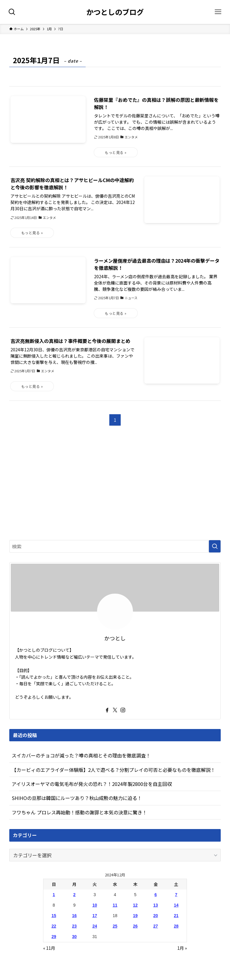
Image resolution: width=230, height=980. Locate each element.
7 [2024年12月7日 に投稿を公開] (176, 895)
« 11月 (49, 948)
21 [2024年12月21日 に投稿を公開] (176, 916)
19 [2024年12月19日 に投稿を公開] (135, 916)
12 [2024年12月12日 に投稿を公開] (135, 905)
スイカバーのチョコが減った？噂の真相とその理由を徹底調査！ (81, 755)
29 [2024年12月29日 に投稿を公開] (54, 937)
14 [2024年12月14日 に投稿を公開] (176, 905)
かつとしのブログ (115, 12)
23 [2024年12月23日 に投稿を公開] (75, 926)
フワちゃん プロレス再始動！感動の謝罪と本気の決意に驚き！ (79, 812)
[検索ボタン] (12, 12)
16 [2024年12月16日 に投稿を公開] (75, 916)
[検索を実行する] (215, 546)
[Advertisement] (115, 489)
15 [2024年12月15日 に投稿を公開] (54, 916)
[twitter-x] (115, 710)
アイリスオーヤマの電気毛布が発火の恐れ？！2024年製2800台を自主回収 (92, 784)
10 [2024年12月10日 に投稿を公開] (95, 905)
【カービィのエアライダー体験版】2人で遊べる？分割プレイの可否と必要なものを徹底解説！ (114, 770)
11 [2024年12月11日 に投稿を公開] (115, 905)
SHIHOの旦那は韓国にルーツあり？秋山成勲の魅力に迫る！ (77, 798)
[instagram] (123, 710)
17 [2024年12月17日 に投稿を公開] (95, 916)
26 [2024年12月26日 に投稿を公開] (135, 926)
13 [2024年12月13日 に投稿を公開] (156, 905)
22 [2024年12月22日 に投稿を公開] (54, 926)
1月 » (182, 948)
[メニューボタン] (218, 12)
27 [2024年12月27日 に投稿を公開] (156, 926)
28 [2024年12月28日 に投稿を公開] (176, 926)
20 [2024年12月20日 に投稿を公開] (156, 916)
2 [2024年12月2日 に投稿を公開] (74, 895)
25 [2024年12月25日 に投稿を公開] (115, 926)
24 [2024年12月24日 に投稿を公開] (95, 926)
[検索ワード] (115, 546)
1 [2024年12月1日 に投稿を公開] (54, 895)
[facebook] (107, 710)
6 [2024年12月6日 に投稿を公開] (156, 895)
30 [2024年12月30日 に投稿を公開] (75, 937)
